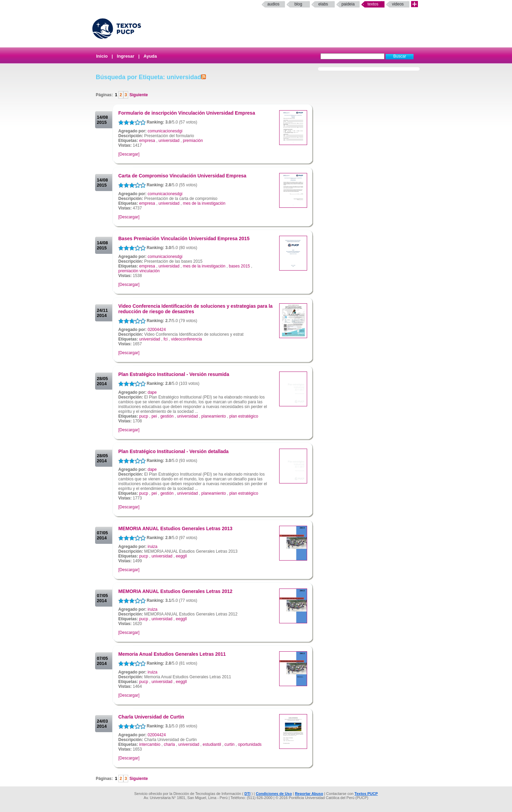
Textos (373, 4)
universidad (169, 141)
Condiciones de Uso (274, 794)
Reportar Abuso (309, 794)
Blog (298, 4)
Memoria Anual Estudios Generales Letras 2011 (172, 654)
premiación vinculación (139, 271)
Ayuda (150, 56)
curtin (230, 744)
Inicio (102, 56)
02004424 (157, 330)
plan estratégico (244, 416)
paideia (348, 4)
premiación (193, 141)
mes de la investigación (204, 203)
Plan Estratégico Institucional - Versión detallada (174, 451)
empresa (147, 141)
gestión (167, 416)
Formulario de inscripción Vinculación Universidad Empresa (187, 113)
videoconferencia (187, 339)
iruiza (153, 547)
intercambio (150, 744)
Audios (273, 4)
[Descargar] (129, 154)
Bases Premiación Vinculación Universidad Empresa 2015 (184, 238)
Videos (398, 4)
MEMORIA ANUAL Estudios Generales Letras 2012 (175, 591)
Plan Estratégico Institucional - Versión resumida (174, 374)
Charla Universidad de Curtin (151, 717)
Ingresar (126, 56)
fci (166, 339)
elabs (323, 4)
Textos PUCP (366, 794)
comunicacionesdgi (165, 131)
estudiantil (212, 744)
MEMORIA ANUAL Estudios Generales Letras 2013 (175, 528)
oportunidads (250, 744)
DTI (247, 794)
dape (152, 392)
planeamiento (214, 416)
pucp (144, 416)
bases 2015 (239, 266)
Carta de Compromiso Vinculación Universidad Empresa (182, 176)
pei (154, 416)
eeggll (181, 556)
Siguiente (138, 95)
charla (169, 744)
